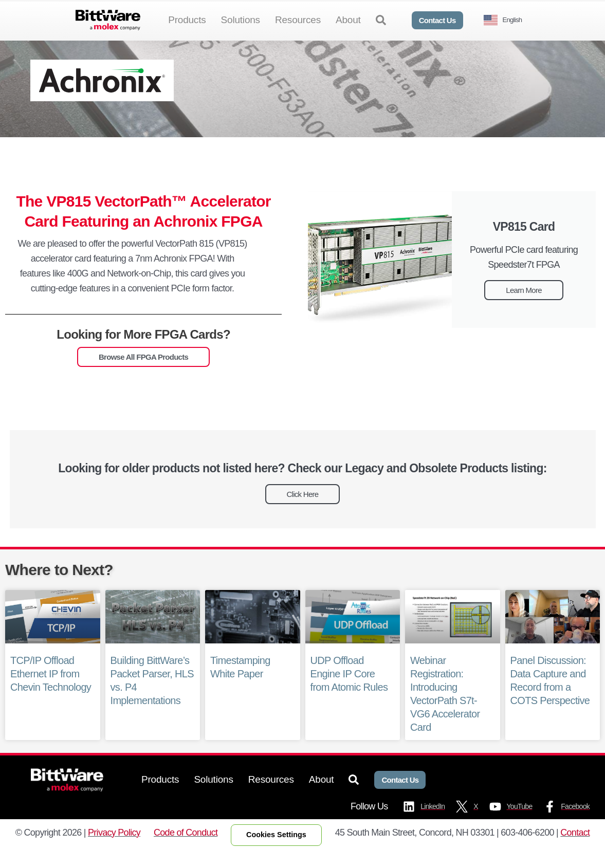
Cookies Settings (276, 852)
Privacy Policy (114, 849)
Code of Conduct (186, 849)
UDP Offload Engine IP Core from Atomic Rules (349, 690)
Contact (575, 849)
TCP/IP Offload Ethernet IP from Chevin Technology (50, 690)
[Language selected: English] (507, 20)
